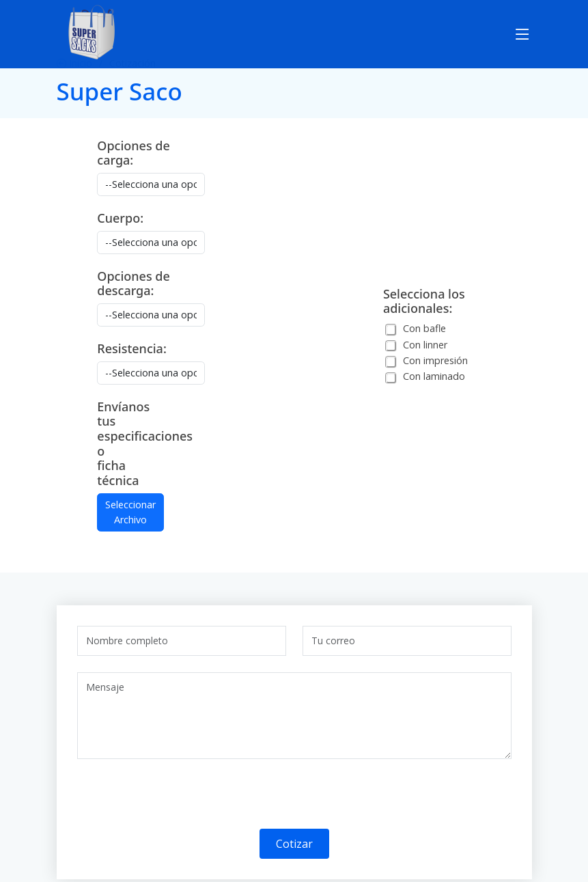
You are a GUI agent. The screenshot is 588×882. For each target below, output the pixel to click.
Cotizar (294, 844)
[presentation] (181, 802)
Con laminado (434, 376)
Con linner (425, 345)
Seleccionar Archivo (130, 512)
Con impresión (435, 360)
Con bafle (424, 328)
